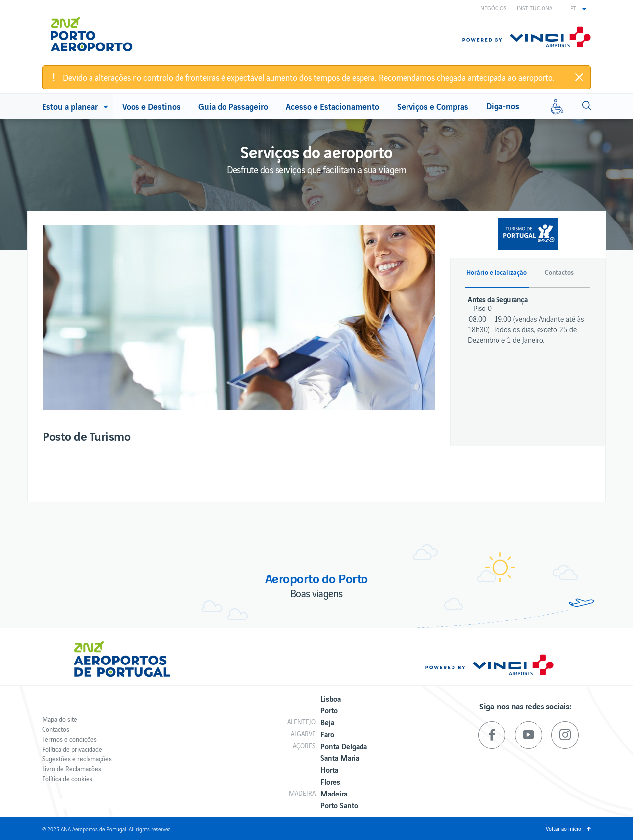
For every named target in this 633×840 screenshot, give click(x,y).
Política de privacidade (72, 749)
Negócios (494, 8)
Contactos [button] (559, 272)
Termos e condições (69, 739)
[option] (239, 318)
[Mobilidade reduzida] (557, 106)
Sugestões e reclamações (77, 759)
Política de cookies (67, 778)
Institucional (536, 8)
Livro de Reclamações (72, 769)
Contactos (56, 729)
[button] (578, 8)
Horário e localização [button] (497, 272)
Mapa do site (60, 719)
